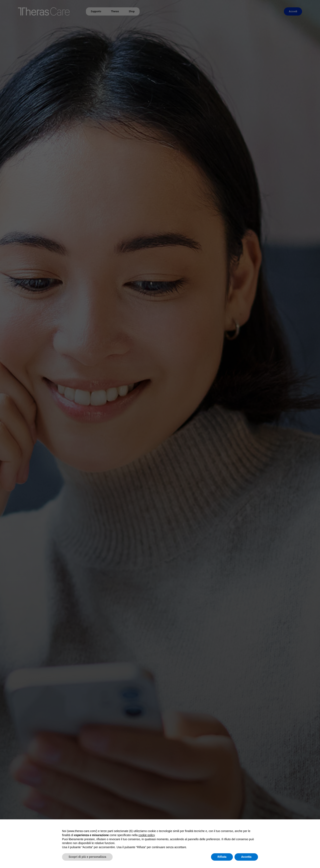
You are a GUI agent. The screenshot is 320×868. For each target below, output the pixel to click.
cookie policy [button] (146, 835)
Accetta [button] (246, 857)
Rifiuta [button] (222, 857)
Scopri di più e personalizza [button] (87, 857)
